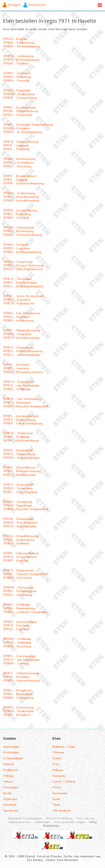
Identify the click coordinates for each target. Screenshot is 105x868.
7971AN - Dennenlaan (19, 228)
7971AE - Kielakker (16, 677)
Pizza (56, 787)
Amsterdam (11, 747)
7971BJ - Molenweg (17, 214)
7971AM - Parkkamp (17, 643)
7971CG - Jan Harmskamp (21, 355)
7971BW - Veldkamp (17, 639)
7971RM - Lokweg (16, 663)
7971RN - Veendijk (16, 81)
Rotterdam (11, 752)
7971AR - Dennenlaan (18, 519)
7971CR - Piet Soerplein (20, 523)
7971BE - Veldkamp (16, 437)
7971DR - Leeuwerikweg (20, 98)
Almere (8, 782)
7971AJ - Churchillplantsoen (23, 269)
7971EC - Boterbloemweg (21, 197)
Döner (57, 758)
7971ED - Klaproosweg (19, 420)
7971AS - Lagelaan (16, 629)
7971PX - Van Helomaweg (21, 313)
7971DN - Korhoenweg (19, 193)
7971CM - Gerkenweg (18, 56)
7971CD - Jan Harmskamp (21, 660)
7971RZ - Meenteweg (18, 231)
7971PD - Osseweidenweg (21, 681)
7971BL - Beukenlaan (18, 694)
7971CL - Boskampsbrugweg (23, 286)
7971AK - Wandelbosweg (21, 111)
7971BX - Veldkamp (17, 605)
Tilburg (8, 776)
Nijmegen (10, 799)
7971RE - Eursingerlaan (19, 108)
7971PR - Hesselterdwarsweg (24, 183)
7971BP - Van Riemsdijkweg (23, 423)
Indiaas (58, 770)
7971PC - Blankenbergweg (21, 330)
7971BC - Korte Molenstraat (24, 296)
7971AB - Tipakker (16, 63)
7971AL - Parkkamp (16, 149)
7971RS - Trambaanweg (19, 608)
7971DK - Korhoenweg (19, 43)
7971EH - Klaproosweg (19, 454)
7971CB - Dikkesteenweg (21, 142)
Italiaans (59, 776)
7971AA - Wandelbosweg (21, 536)
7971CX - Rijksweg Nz (19, 303)
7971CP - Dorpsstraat (18, 485)
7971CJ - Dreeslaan (17, 403)
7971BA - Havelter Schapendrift (26, 406)
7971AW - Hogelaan (17, 334)
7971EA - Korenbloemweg (21, 338)
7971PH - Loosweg (16, 248)
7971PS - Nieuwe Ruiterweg (23, 265)
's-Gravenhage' (13, 758)
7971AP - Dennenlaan (18, 450)
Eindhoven (11, 770)
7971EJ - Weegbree (17, 690)
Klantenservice (20, 822)
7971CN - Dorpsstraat (19, 382)
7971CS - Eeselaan (16, 626)
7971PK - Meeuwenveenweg (23, 372)
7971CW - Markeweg (18, 433)
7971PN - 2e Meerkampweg (23, 132)
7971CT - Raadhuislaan (19, 475)
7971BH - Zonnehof (17, 73)
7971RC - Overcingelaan (20, 492)
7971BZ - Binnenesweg (19, 159)
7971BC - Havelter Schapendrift (26, 574)
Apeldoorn (11, 811)
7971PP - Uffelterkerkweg (21, 441)
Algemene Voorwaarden (25, 818)
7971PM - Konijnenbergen (21, 458)
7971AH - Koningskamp (20, 526)
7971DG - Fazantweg (18, 262)
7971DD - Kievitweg (17, 578)
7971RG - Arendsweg (18, 502)
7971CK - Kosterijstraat (20, 557)
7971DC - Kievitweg (17, 166)
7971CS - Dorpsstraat (18, 570)
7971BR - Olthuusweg (18, 698)
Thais (56, 805)
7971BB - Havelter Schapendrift (26, 509)
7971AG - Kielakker (16, 317)
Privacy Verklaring (59, 818)
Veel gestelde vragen (70, 822)
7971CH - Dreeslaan (17, 279)
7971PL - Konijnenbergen (21, 416)
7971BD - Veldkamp (17, 389)
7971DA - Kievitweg (17, 77)
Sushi (56, 799)
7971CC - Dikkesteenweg (21, 673)
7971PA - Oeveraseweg (19, 656)
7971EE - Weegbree (17, 715)
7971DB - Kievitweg (17, 646)
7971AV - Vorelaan (16, 365)
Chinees (58, 752)
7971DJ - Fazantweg (17, 115)
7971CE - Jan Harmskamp (21, 386)
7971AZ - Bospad (15, 39)
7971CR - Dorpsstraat (18, 348)
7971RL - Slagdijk (15, 180)
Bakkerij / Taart (64, 747)
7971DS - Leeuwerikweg (20, 210)
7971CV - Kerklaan (16, 543)
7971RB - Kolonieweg (18, 708)
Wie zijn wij (86, 818)
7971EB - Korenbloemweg (21, 201)
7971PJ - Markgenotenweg (22, 471)
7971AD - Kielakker (16, 128)
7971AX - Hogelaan (17, 90)
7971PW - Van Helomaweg (22, 399)
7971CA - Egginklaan (18, 506)
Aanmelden (42, 822)
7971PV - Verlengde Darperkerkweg (28, 125)
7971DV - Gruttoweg (17, 595)
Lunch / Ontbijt (64, 782)
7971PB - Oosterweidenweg (23, 235)
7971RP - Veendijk (16, 561)
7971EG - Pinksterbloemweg (23, 351)
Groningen (11, 787)
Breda (7, 793)
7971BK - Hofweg (15, 245)
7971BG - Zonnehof (17, 300)
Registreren (37, 5)
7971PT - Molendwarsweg (21, 60)
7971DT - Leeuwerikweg (20, 622)
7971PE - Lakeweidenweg (21, 553)
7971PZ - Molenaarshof (20, 176)
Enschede (10, 805)
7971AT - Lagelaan (16, 145)
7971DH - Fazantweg (18, 488)
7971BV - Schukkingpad (20, 591)
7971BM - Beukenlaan (19, 711)
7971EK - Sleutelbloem (19, 468)
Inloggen (14, 5)
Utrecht (8, 764)
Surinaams (60, 793)
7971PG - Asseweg (16, 368)
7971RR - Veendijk (16, 218)
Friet (56, 764)
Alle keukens (62, 811)
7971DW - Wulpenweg (19, 94)
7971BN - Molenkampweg (21, 46)
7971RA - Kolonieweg (18, 321)
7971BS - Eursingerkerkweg (22, 252)
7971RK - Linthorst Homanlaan (25, 612)
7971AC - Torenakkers (18, 163)
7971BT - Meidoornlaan (20, 283)
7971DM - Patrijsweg (18, 588)
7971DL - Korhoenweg (19, 540)
